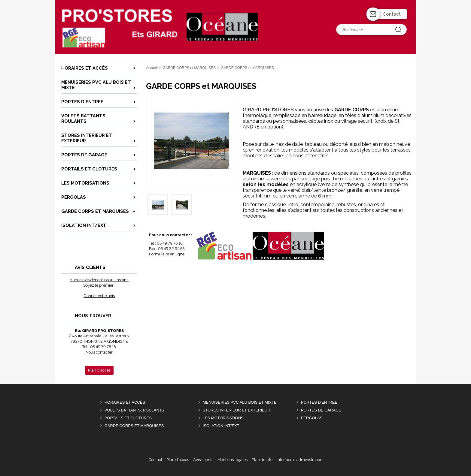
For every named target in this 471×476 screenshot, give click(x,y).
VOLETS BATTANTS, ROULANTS (134, 410)
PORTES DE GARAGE (321, 410)
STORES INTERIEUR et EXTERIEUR (237, 410)
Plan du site (262, 460)
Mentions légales (232, 460)
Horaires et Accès (125, 402)
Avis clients (203, 460)
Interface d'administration (299, 460)
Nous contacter (99, 352)
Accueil (152, 68)
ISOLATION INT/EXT (221, 426)
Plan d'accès (178, 460)
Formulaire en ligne (167, 254)
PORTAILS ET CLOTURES (128, 418)
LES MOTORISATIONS (223, 418)
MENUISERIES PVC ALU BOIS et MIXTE (240, 402)
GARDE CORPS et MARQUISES (134, 426)
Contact (392, 14)
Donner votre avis (99, 296)
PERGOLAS (312, 418)
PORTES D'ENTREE (319, 402)
